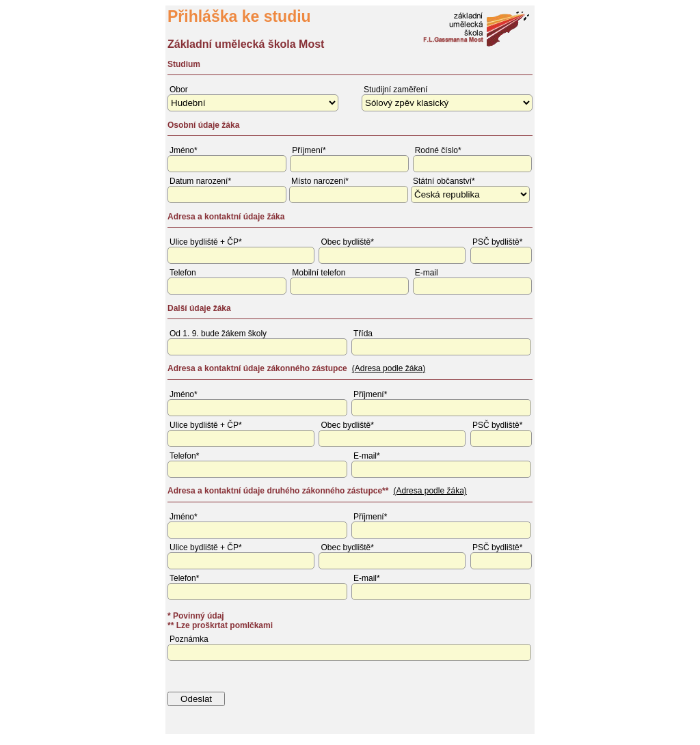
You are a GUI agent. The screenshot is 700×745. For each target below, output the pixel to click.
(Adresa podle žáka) (389, 368)
